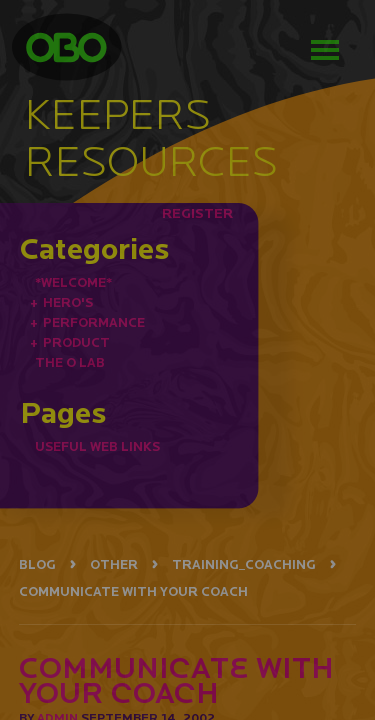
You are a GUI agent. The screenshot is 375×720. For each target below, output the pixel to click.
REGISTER (197, 213)
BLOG (37, 564)
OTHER (114, 564)
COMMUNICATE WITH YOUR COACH (133, 591)
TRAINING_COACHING (244, 564)
